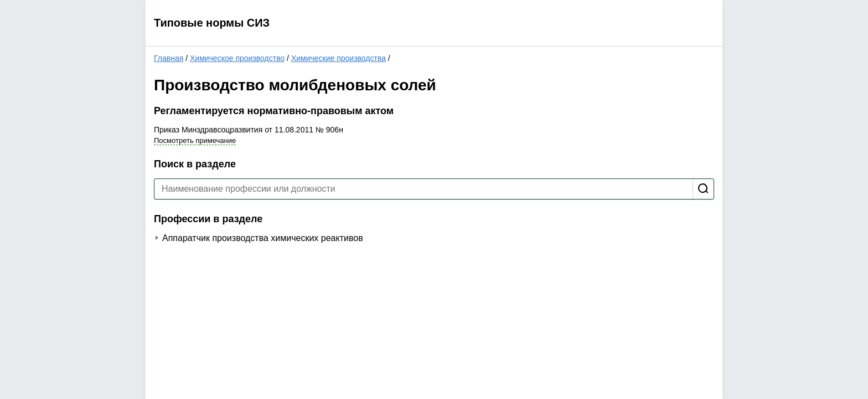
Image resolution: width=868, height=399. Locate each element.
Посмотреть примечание (195, 140)
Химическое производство (237, 58)
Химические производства (339, 58)
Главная (169, 58)
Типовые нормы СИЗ (212, 23)
